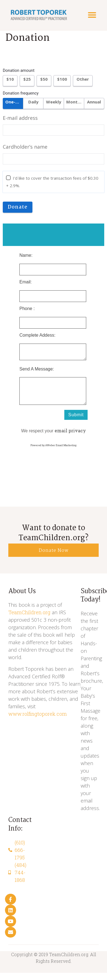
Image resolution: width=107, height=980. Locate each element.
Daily (33, 102)
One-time (14, 102)
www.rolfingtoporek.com (38, 714)
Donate (18, 207)
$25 (27, 79)
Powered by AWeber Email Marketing (53, 445)
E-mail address (20, 118)
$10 (10, 79)
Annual (94, 102)
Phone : (27, 309)
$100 (62, 79)
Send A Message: (37, 369)
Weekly (54, 102)
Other (83, 79)
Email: (26, 282)
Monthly (75, 102)
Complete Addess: (37, 335)
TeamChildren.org (29, 612)
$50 (44, 79)
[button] (92, 15)
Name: (26, 255)
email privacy (70, 431)
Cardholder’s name (25, 147)
